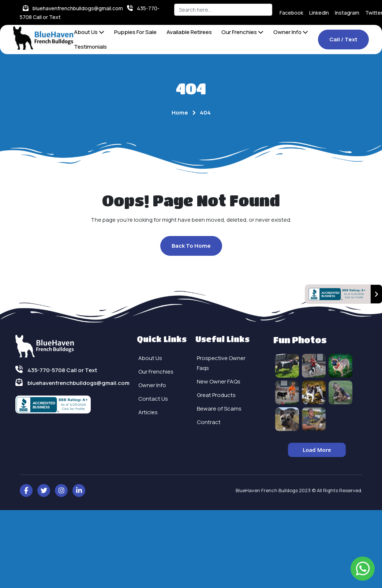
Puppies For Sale (135, 32)
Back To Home (191, 246)
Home (180, 113)
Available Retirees (189, 32)
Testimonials (90, 47)
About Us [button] (89, 32)
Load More (317, 450)
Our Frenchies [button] (242, 32)
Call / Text (343, 39)
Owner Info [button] (291, 32)
